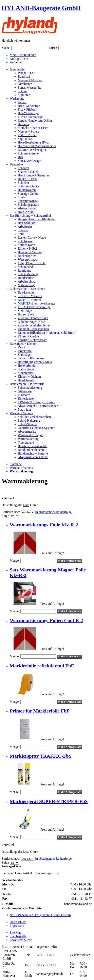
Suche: (6, 48)
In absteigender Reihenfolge (53, 512)
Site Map (16, 933)
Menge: (15, 561)
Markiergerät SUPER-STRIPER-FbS (49, 801)
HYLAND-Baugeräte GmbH (41, 8)
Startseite (16, 464)
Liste (26, 505)
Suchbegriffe (18, 936)
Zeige (5, 516)
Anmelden (16, 62)
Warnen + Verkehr (22, 468)
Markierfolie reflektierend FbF (42, 666)
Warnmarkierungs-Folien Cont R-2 (46, 620)
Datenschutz (18, 922)
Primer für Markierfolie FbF (40, 711)
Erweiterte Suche (21, 940)
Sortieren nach (11, 512)
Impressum (17, 926)
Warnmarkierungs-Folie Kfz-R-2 (44, 525)
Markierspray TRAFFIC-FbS (41, 756)
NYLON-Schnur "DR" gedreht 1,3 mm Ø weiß (40, 915)
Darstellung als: (12, 505)
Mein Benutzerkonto (23, 55)
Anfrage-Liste (19, 59)
